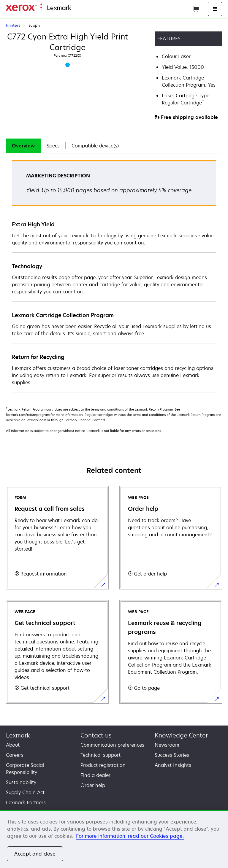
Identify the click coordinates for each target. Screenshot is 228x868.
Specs (53, 146)
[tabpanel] (114, 276)
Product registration (103, 765)
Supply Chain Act (25, 792)
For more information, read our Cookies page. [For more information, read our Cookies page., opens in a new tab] (130, 836)
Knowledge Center (181, 735)
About (13, 745)
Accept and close (35, 854)
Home (77, 8)
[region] (114, 839)
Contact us (96, 735)
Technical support (100, 755)
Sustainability (21, 782)
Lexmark (18, 735)
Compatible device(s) (95, 146)
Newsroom (167, 745)
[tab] (23, 146)
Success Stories (172, 755)
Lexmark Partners (26, 802)
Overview (23, 146)
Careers (15, 755)
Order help (93, 785)
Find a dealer (95, 775)
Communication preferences (112, 745)
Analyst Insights (173, 765)
